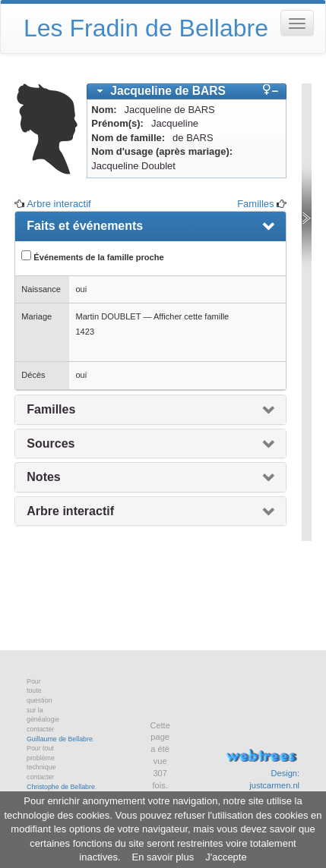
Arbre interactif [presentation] (70, 511)
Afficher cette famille (191, 316)
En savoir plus (163, 857)
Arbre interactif (59, 204)
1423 (85, 332)
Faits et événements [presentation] (85, 226)
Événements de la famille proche (92, 256)
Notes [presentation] (43, 477)
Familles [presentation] (51, 409)
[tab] (187, 91)
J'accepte (226, 857)
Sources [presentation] (51, 443)
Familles (255, 204)
